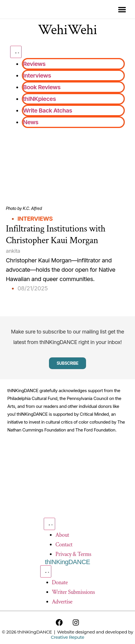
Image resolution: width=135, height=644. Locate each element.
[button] (122, 9)
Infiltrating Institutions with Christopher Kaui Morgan (56, 235)
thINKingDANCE (67, 562)
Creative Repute (67, 637)
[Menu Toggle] (16, 52)
